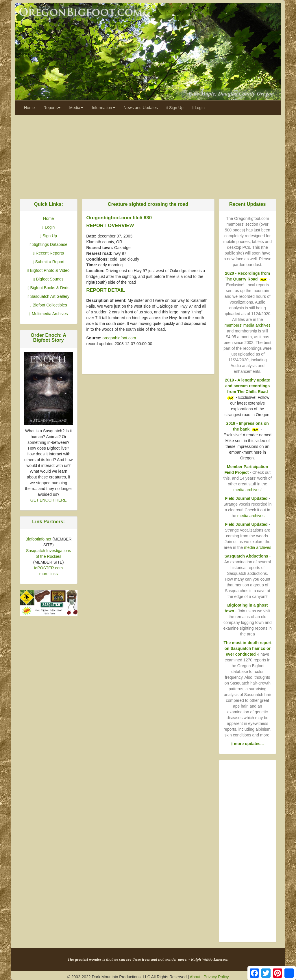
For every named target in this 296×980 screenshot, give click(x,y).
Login (198, 108)
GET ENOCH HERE (49, 500)
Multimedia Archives (49, 314)
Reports (52, 108)
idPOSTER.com (48, 568)
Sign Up (175, 108)
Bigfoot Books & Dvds (49, 288)
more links (49, 574)
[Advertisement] (148, 156)
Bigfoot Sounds (49, 279)
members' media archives (248, 325)
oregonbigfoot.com (119, 338)
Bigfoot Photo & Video (49, 270)
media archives (247, 490)
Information (103, 108)
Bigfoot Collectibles (49, 305)
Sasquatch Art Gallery (49, 296)
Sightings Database (49, 244)
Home (29, 108)
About (195, 977)
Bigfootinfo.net (38, 539)
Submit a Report (49, 262)
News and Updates (141, 108)
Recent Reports (49, 253)
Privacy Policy (216, 977)
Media (76, 108)
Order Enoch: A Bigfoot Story (48, 338)
